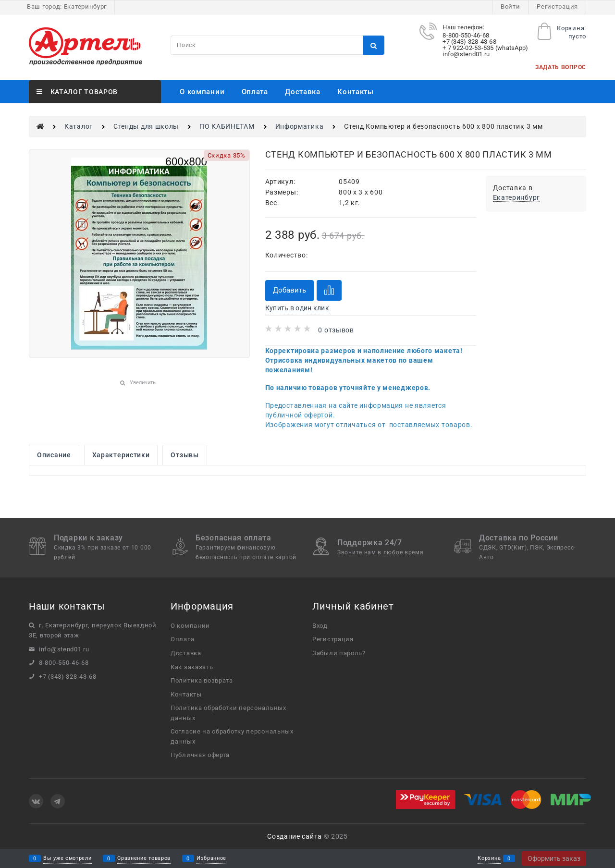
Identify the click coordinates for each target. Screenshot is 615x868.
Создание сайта (295, 836)
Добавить (289, 290)
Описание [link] (54, 455)
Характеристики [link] (121, 455)
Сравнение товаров (144, 859)
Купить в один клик (297, 308)
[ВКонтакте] (36, 801)
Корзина (489, 859)
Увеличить (143, 383)
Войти (510, 6)
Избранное (211, 859)
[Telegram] (58, 801)
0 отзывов (336, 330)
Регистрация (557, 6)
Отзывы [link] (184, 455)
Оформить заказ (554, 858)
